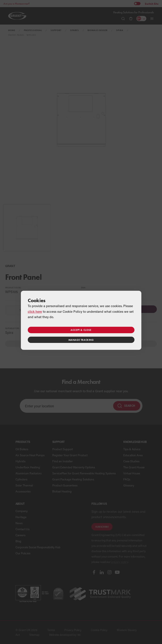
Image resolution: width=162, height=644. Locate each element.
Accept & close (81, 330)
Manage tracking (81, 340)
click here (35, 311)
